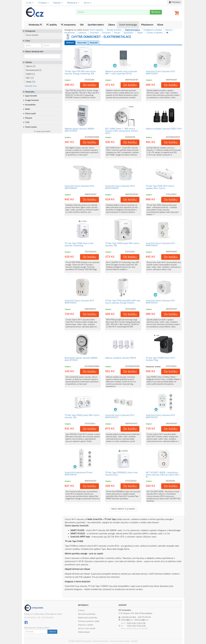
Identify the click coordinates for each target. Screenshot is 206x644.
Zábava (111, 25)
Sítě (82, 25)
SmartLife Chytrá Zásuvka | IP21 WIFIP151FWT (160, 416)
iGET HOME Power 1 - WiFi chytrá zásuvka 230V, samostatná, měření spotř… (121, 131)
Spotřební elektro (96, 25)
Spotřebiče (128, 33)
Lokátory (82, 33)
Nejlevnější (82, 43)
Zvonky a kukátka (154, 33)
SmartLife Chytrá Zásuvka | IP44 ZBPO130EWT (79, 187)
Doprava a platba (86, 625)
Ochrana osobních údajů (89, 621)
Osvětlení (94, 33)
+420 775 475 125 (144, 617)
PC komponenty (68, 25)
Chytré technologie (128, 25)
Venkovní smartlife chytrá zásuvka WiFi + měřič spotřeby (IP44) (121, 73)
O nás (30, 3)
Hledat (156, 12)
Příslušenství (147, 25)
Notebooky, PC (35, 25)
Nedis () (30, 82)
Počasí (117, 33)
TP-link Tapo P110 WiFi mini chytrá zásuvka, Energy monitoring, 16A (80, 73)
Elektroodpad (84, 632)
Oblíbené (70, 43)
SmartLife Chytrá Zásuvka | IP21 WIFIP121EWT (160, 73)
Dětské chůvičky (114, 30)
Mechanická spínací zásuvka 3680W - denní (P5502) (82, 359)
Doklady (58, 3)
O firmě (81, 610)
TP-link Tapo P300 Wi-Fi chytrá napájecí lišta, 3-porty (160, 187)
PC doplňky (52, 25)
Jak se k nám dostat (87, 628)
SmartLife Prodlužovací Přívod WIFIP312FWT (78, 474)
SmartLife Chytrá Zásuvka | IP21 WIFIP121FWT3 (120, 416)
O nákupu (43, 3)
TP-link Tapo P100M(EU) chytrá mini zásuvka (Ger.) (121, 474)
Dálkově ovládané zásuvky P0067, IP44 (164, 129)
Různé (160, 25)
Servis (88, 3)
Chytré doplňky (96, 30)
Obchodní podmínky (87, 614)
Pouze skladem (32, 35)
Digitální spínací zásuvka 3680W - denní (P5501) (80, 130)
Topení (140, 33)
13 (34, 82)
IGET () (29, 78)
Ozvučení (106, 33)
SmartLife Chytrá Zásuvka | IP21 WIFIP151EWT (79, 302)
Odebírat (52, 632)
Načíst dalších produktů (123, 509)
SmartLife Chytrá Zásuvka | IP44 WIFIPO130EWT (120, 187)
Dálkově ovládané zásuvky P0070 (121, 358)
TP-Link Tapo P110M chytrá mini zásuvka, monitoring (79, 244)
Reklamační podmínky (88, 618)
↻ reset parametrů (42, 131)
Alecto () (30, 66)
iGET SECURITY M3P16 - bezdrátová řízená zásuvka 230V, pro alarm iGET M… (163, 475)
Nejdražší (94, 43)
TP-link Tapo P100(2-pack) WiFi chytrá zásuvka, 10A (82, 416)
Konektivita (70, 33)
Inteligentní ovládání (153, 30)
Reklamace (73, 3)
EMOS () (29, 74)
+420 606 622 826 (129, 617)
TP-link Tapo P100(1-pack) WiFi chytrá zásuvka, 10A (122, 244)
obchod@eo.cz (127, 620)
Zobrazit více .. (31, 86)
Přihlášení (175, 2)
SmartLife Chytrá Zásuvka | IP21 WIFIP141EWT (160, 244)
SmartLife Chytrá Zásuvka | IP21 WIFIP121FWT (160, 302)
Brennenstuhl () (33, 70)
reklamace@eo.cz (141, 620)
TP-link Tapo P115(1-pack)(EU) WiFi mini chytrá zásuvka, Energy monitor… (123, 302)
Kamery (169, 30)
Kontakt (134, 641)
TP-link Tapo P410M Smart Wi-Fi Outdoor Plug (160, 359)
